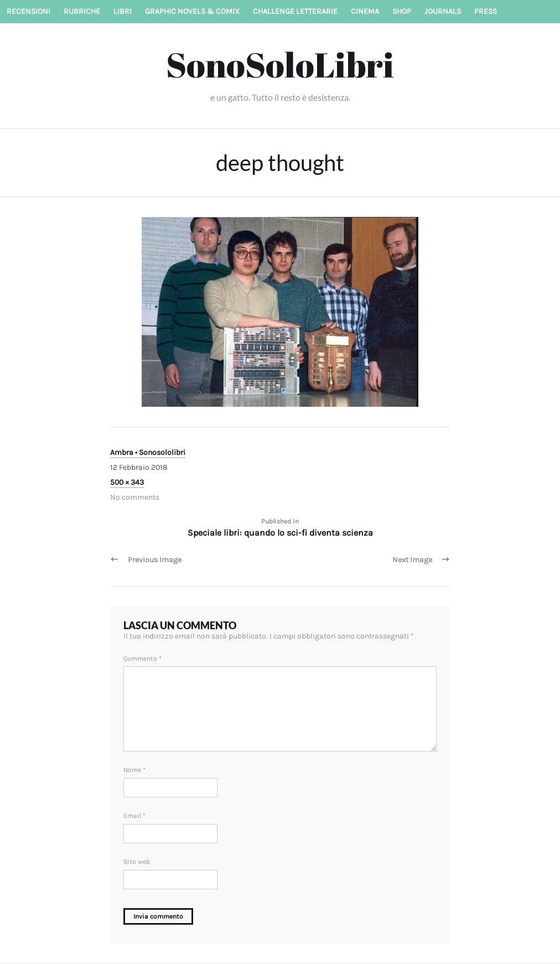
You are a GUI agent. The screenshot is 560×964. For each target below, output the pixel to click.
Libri (123, 11)
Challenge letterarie (295, 11)
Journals (443, 11)
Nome (134, 770)
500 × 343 (127, 482)
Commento (142, 659)
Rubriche (82, 11)
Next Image (412, 560)
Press (486, 11)
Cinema (365, 11)
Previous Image (155, 560)
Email (134, 816)
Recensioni (28, 11)
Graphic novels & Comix (192, 11)
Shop (402, 11)
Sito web (137, 862)
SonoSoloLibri (280, 64)
